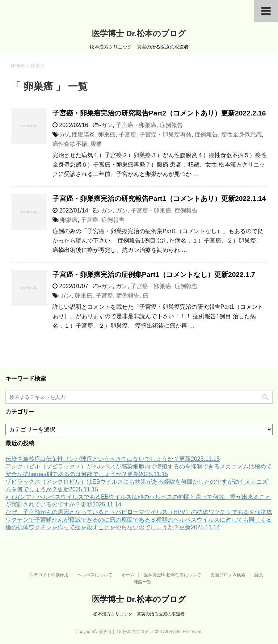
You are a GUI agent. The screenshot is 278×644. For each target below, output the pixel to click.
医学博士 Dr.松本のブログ (139, 33)
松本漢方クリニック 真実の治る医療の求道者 (139, 614)
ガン (107, 125)
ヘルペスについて (95, 575)
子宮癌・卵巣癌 (136, 125)
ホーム (128, 575)
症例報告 (171, 125)
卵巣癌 (107, 134)
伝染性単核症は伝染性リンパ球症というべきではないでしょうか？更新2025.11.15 (113, 459)
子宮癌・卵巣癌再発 (165, 134)
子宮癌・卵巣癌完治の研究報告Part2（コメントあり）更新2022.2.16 (159, 113)
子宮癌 (127, 134)
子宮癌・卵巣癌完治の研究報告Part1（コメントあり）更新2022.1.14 (159, 199)
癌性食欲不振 (70, 144)
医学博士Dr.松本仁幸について (172, 575)
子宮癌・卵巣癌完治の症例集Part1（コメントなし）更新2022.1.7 (154, 275)
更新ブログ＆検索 (228, 575)
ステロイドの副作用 (49, 575)
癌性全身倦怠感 (241, 134)
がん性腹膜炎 (77, 134)
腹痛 (96, 144)
